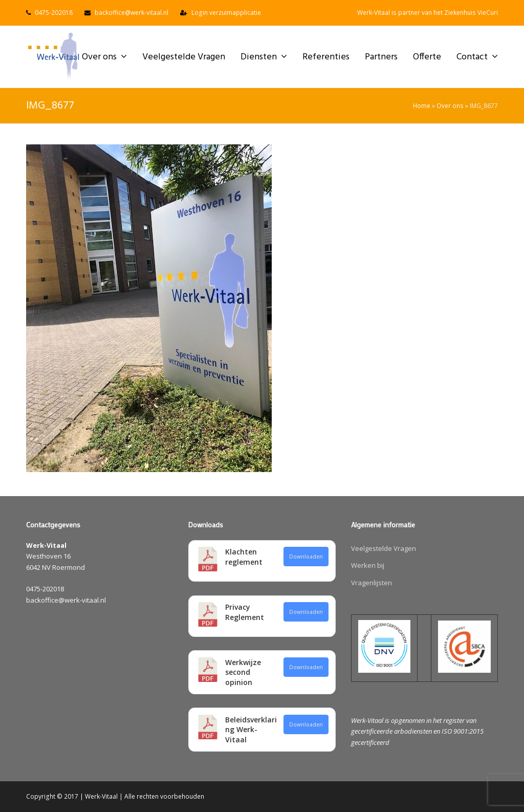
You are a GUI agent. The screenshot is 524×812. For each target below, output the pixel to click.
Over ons (450, 105)
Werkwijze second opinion (243, 672)
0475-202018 (54, 13)
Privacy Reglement (245, 612)
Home (422, 105)
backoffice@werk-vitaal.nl (132, 13)
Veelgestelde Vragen (384, 548)
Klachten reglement (244, 557)
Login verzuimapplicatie (226, 13)
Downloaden (306, 557)
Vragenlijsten (372, 583)
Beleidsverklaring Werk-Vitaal (251, 730)
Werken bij (368, 565)
